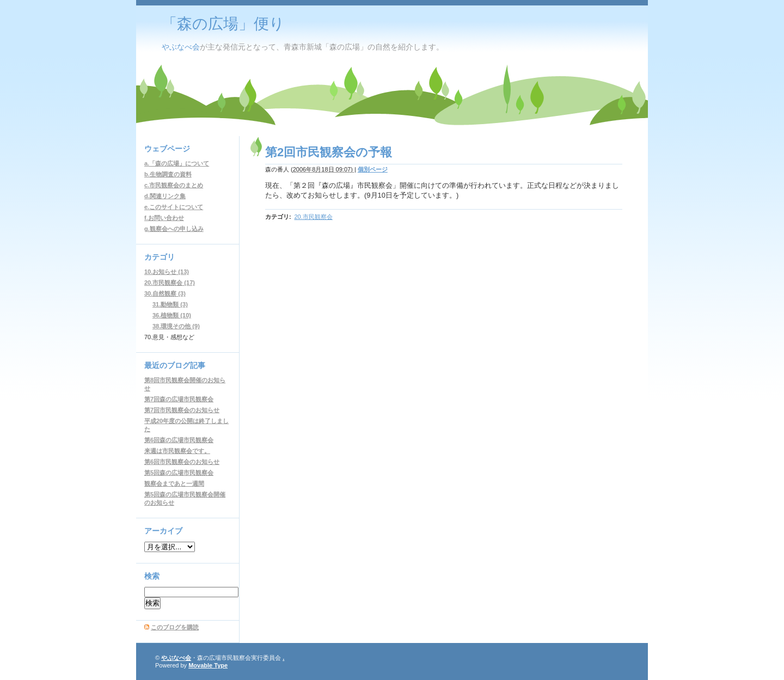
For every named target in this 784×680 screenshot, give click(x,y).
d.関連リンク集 (165, 196)
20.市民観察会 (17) (170, 283)
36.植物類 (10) (172, 315)
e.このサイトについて (174, 207)
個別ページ (373, 169)
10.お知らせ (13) (167, 272)
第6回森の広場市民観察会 (179, 440)
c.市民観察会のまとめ (174, 185)
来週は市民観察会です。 (177, 451)
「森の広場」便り (223, 24)
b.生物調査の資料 (168, 174)
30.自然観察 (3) (165, 293)
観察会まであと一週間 (174, 483)
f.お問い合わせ (164, 218)
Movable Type (208, 665)
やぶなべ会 (181, 47)
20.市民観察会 (313, 217)
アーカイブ (163, 531)
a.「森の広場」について (177, 163)
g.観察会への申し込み (174, 229)
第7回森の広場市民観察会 (179, 399)
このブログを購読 (175, 627)
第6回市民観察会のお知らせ (182, 462)
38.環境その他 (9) (176, 326)
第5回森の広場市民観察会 (179, 473)
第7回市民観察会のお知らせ (182, 410)
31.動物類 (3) (170, 304)
